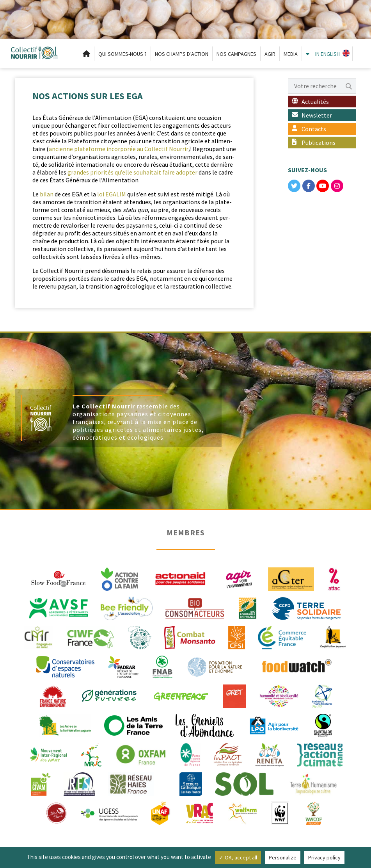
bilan (47, 194)
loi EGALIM (112, 194)
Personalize (283, 857)
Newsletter (317, 115)
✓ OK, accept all (238, 857)
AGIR (270, 54)
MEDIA (291, 54)
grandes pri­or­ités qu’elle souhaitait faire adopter (132, 172)
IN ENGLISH (328, 54)
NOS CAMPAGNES (236, 54)
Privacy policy (324, 857)
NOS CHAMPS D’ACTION (182, 54)
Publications (319, 143)
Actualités (315, 102)
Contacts (314, 129)
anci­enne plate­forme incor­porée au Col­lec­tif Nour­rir (119, 149)
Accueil (87, 54)
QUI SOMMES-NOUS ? (122, 54)
